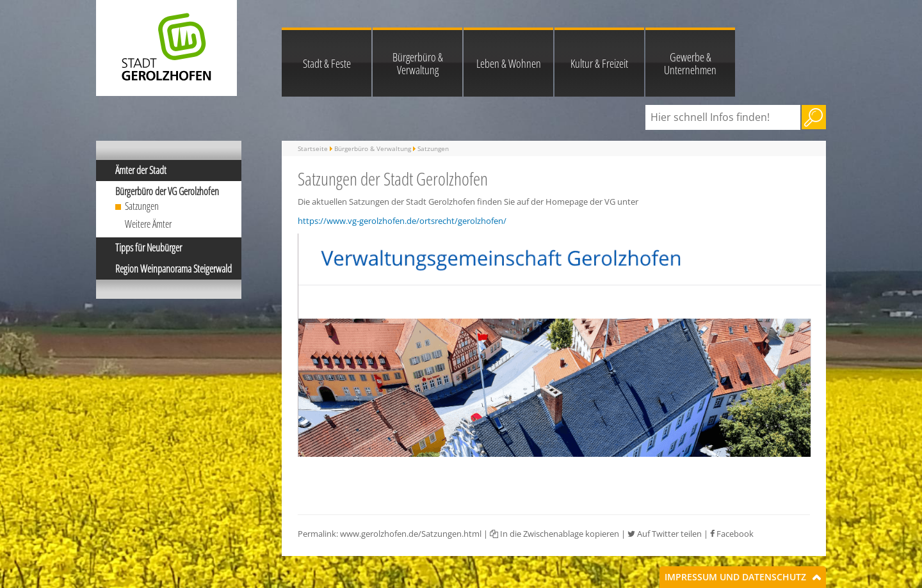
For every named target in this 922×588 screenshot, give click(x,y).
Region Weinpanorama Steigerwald (174, 269)
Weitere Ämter (148, 224)
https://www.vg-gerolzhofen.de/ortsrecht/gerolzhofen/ (402, 221)
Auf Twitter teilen (665, 534)
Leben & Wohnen (509, 63)
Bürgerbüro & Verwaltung (418, 63)
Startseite (313, 148)
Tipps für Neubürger (149, 248)
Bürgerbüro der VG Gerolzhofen (167, 191)
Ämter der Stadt (141, 170)
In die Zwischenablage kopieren (554, 534)
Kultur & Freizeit (599, 63)
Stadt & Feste (327, 63)
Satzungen (142, 206)
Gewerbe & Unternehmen (690, 63)
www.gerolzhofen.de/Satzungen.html (411, 534)
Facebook (732, 534)
